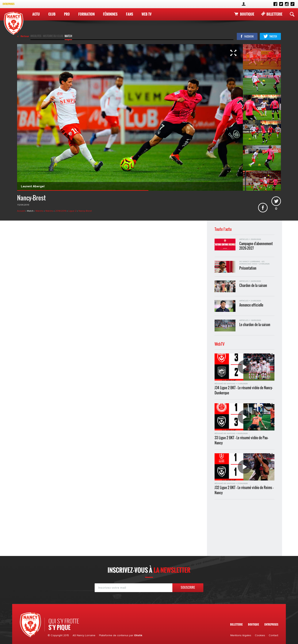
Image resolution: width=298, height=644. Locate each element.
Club (52, 14)
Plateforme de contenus (114, 635)
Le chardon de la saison (255, 325)
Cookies (260, 635)
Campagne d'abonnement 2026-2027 (256, 246)
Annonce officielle (251, 305)
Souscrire (188, 587)
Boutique (247, 14)
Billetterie (274, 14)
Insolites (36, 36)
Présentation (248, 268)
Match (68, 36)
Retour (25, 36)
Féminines (110, 14)
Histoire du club (53, 36)
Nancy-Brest (85, 211)
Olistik (138, 635)
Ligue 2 (73, 211)
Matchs (40, 211)
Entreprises (9, 4)
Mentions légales (241, 635)
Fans (130, 14)
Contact (273, 635)
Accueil (21, 211)
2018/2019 (61, 211)
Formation (86, 14)
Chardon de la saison (253, 285)
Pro (67, 14)
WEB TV (147, 14)
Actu (36, 14)
